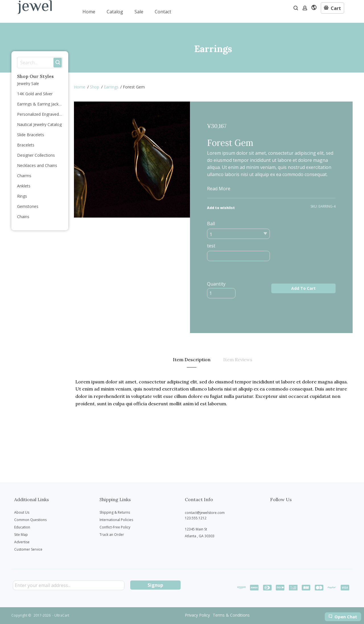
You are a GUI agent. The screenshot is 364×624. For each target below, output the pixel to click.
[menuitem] (89, 11)
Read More (219, 189)
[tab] (192, 360)
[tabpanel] (213, 393)
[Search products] (35, 63)
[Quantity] (221, 293)
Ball (211, 224)
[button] (332, 8)
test (211, 246)
